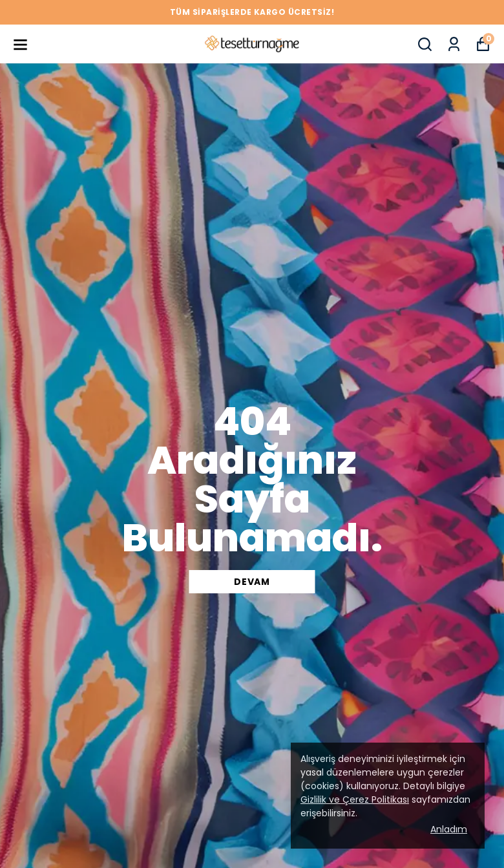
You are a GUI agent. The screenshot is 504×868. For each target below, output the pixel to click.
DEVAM (252, 582)
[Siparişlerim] (454, 44)
